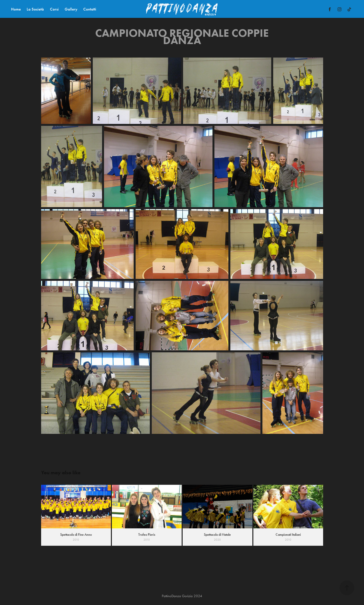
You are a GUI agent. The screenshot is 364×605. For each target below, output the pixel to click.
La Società (35, 9)
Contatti (90, 9)
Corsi (54, 9)
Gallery (71, 9)
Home (16, 9)
